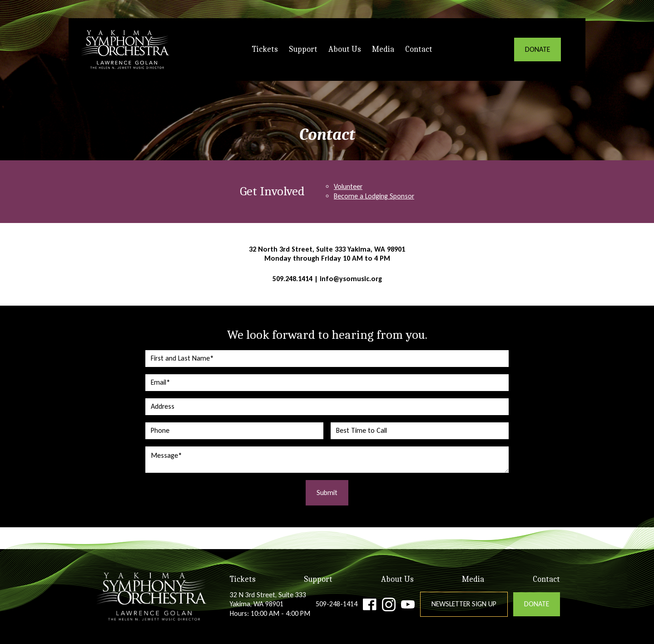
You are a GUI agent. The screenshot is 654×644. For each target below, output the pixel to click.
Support (303, 49)
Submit (327, 493)
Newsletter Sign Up (464, 604)
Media (383, 49)
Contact (419, 49)
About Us (345, 49)
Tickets (265, 49)
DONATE (538, 49)
